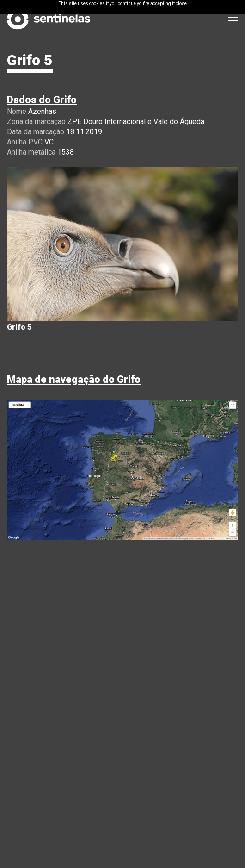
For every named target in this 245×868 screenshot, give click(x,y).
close (181, 3)
